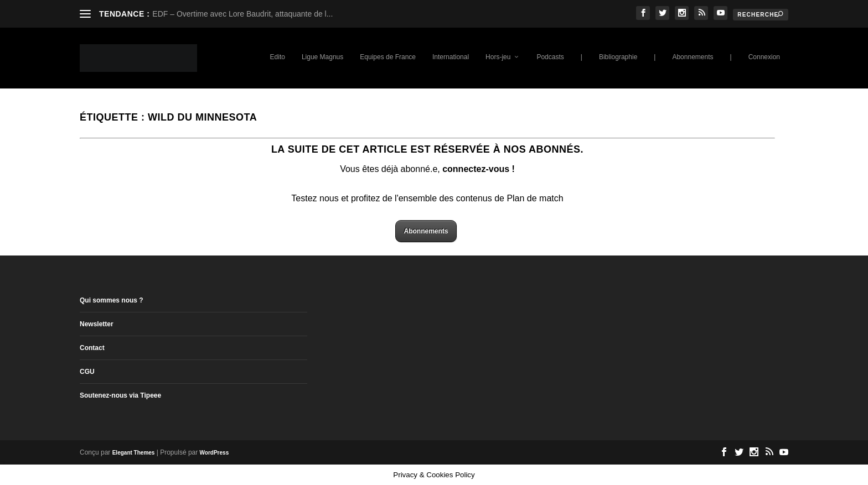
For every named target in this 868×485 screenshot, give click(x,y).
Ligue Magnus (322, 57)
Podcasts (550, 57)
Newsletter (97, 324)
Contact (92, 348)
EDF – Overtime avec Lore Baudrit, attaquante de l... (242, 14)
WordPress (215, 453)
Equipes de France (388, 57)
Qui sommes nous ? (112, 300)
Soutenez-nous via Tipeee (120, 395)
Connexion (764, 57)
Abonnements (693, 57)
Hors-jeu (498, 57)
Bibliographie (618, 57)
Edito (278, 57)
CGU (87, 372)
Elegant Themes (134, 453)
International (451, 57)
